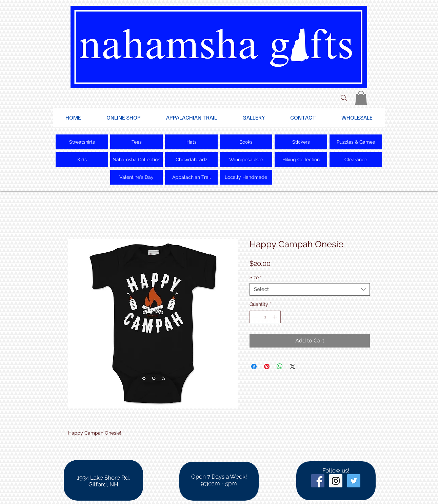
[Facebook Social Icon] (318, 481)
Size (256, 277)
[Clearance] (356, 160)
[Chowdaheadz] (191, 160)
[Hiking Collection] (301, 160)
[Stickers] (301, 142)
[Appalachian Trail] (191, 177)
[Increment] (275, 317)
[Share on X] (293, 366)
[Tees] (136, 142)
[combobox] (310, 290)
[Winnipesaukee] (246, 160)
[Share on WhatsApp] (280, 366)
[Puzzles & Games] (356, 142)
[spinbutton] (265, 317)
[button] (361, 98)
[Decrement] (255, 317)
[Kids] (82, 160)
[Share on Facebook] (254, 366)
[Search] (344, 98)
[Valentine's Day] (136, 177)
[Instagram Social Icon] (336, 481)
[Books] (246, 142)
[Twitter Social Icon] (354, 481)
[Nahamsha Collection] (136, 160)
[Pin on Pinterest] (267, 366)
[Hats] (191, 142)
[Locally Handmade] (246, 177)
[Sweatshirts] (82, 142)
